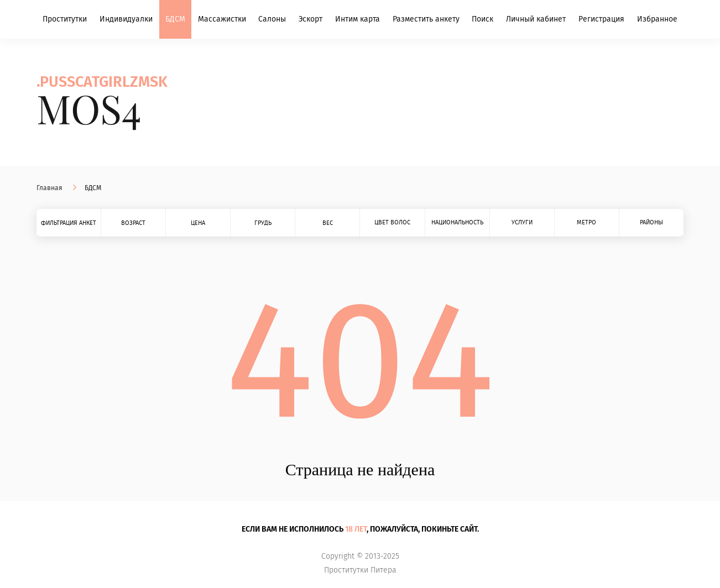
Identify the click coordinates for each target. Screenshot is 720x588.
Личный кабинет (536, 19)
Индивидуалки (126, 19)
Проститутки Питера (360, 570)
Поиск (482, 19)
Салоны (272, 19)
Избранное (657, 19)
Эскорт (311, 19)
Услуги (522, 222)
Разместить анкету (426, 19)
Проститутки (65, 19)
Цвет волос (392, 222)
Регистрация (601, 19)
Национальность (457, 222)
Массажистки (222, 19)
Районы (651, 222)
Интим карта (358, 19)
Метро (586, 222)
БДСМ (175, 19)
